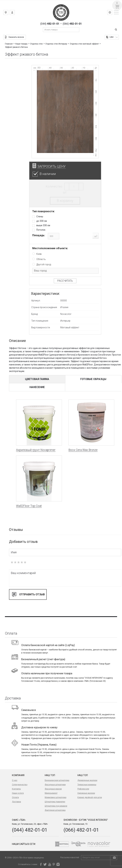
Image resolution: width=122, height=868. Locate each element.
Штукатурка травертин (55, 802)
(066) (72, 24)
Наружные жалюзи (86, 793)
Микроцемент (51, 793)
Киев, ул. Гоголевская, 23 (8, 13)
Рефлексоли (83, 789)
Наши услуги (18, 793)
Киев (39, 254)
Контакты (16, 789)
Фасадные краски (53, 789)
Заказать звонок (16, 37)
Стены (40, 217)
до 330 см (42, 221)
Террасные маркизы (87, 785)
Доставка (16, 802)
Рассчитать (65, 281)
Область (41, 259)
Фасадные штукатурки (55, 785)
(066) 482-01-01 (81, 830)
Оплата (15, 797)
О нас (15, 780)
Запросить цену (52, 166)
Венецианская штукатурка (57, 780)
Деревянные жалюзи (87, 780)
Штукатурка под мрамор (56, 806)
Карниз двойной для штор (90, 797)
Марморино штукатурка (56, 797)
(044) (50, 24)
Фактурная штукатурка (55, 810)
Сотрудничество (20, 785)
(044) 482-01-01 (30, 830)
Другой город (44, 264)
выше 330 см (43, 225)
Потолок (41, 230)
